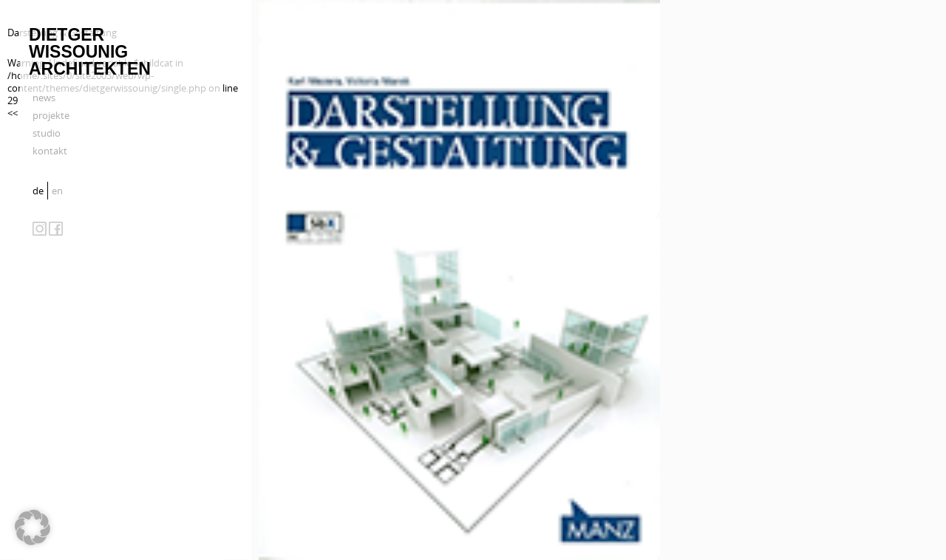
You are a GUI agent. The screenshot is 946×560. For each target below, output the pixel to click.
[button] (33, 527)
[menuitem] (40, 191)
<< (13, 113)
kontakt (50, 151)
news (44, 98)
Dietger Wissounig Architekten (90, 52)
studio (47, 133)
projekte (51, 115)
